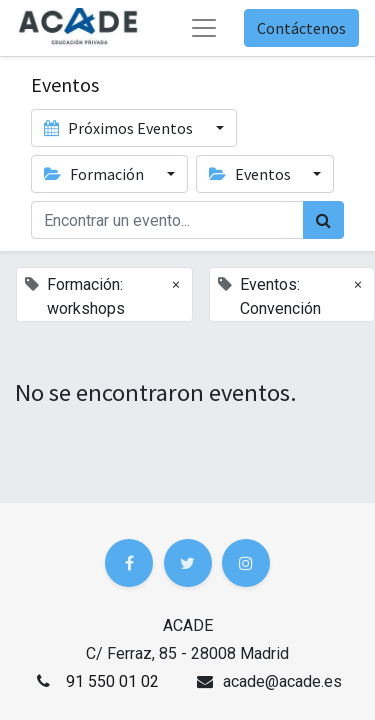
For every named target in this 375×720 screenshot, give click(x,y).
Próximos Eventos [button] (120, 128)
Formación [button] (95, 174)
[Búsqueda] (323, 220)
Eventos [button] (251, 174)
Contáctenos (301, 28)
